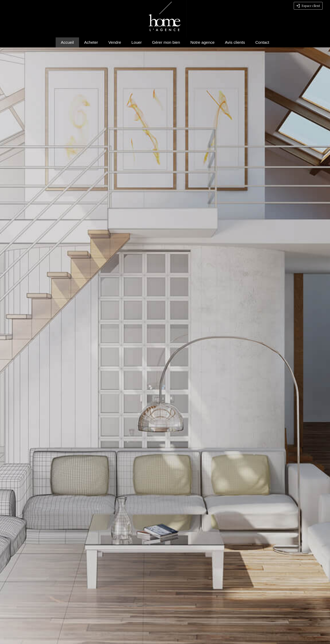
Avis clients (235, 42)
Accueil (67, 42)
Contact (262, 42)
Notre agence (202, 42)
